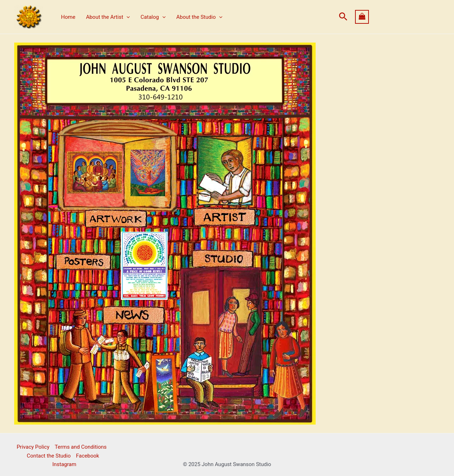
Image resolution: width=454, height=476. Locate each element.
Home (68, 17)
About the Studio (199, 17)
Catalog (153, 17)
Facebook (87, 456)
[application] (126, 17)
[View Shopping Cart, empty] (398, 17)
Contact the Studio (49, 456)
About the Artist (108, 17)
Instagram (64, 464)
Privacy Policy (33, 447)
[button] (343, 17)
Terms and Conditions (81, 447)
